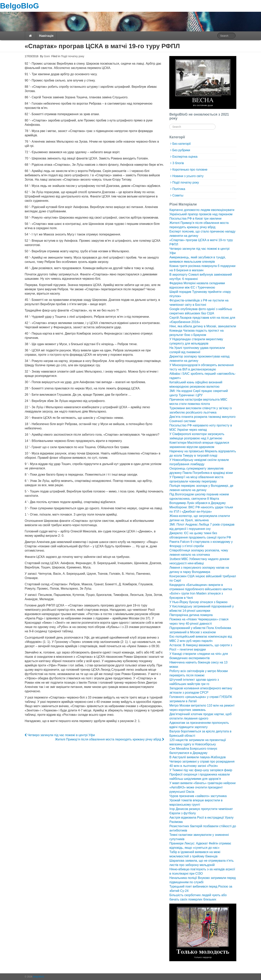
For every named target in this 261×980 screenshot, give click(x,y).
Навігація (46, 36)
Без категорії (181, 144)
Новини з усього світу (188, 176)
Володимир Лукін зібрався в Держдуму (197, 503)
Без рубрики (181, 150)
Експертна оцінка (185, 157)
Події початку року (73, 56)
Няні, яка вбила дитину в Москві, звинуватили (203, 326)
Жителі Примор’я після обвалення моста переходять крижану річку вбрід (110, 739)
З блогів (178, 163)
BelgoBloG (19, 6)
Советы (178, 195)
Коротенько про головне (190, 170)
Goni (46, 56)
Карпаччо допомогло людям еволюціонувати (202, 210)
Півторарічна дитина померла (191, 615)
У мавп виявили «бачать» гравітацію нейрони (202, 783)
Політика (179, 189)
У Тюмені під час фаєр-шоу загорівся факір (201, 770)
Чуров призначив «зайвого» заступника (198, 796)
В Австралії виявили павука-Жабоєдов (197, 757)
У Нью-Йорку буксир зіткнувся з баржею (198, 602)
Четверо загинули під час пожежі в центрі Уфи (60, 735)
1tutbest (175, 559)
